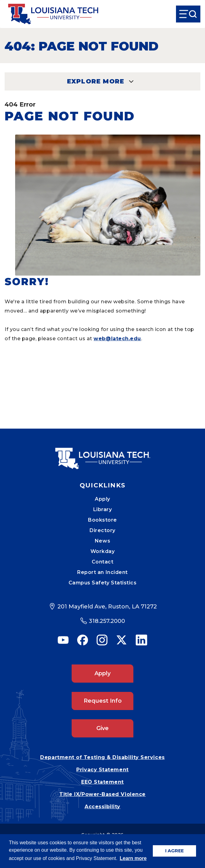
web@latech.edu (117, 339)
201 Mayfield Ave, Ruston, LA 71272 (107, 607)
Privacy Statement (102, 770)
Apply (102, 499)
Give (102, 728)
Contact (103, 562)
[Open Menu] (188, 14)
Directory (102, 530)
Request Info (103, 701)
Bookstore (102, 520)
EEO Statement (102, 782)
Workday (103, 551)
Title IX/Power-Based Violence (102, 794)
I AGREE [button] (174, 851)
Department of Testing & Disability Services (102, 757)
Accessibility (102, 807)
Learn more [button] (133, 858)
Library (103, 509)
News (102, 541)
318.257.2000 (107, 621)
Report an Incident (102, 572)
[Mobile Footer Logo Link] (102, 454)
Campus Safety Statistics (103, 583)
